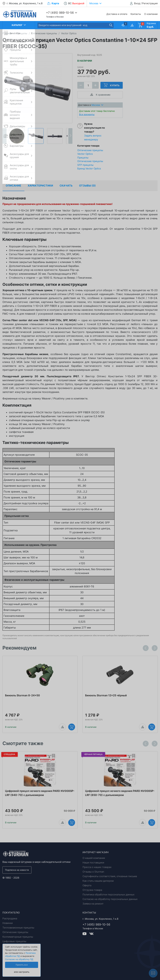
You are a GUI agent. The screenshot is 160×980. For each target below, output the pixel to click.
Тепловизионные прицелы (18, 928)
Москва (97, 105)
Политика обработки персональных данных (108, 894)
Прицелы (83, 158)
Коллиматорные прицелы (18, 937)
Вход (137, 3)
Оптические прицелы (90, 161)
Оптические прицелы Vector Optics (90, 152)
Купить (112, 85)
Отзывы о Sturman (93, 872)
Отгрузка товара (92, 890)
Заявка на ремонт (93, 904)
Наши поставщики (93, 863)
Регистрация (150, 3)
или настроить (22, 972)
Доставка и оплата (117, 14)
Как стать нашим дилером (98, 881)
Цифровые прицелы (14, 941)
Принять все (22, 965)
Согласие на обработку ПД (19, 959)
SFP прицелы (85, 165)
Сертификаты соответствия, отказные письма (110, 876)
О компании (151, 14)
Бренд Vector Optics (89, 168)
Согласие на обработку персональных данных (110, 899)
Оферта (87, 885)
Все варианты (87, 114)
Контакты (136, 14)
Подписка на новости (17, 870)
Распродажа (10, 918)
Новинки (8, 923)
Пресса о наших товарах (97, 867)
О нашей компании (94, 858)
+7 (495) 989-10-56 (60, 13)
